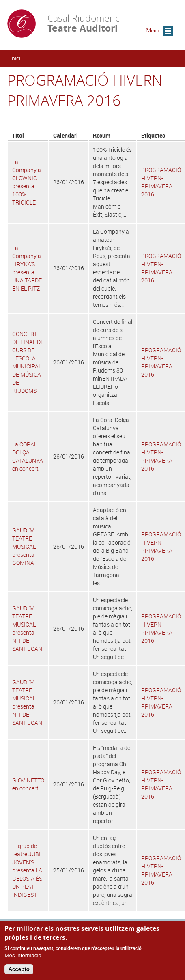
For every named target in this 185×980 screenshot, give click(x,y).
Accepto (19, 972)
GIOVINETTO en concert (28, 784)
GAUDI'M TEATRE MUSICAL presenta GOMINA (24, 546)
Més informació (23, 957)
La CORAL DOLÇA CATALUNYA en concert (28, 456)
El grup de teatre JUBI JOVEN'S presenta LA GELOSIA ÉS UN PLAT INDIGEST (27, 870)
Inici (15, 58)
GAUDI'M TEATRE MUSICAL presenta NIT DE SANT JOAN (27, 628)
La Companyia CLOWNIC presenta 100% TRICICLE (27, 182)
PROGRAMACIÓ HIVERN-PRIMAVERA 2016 (161, 182)
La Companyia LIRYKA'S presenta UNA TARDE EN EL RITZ (27, 268)
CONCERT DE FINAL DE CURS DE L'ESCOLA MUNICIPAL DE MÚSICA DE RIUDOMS (28, 362)
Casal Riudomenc (84, 23)
